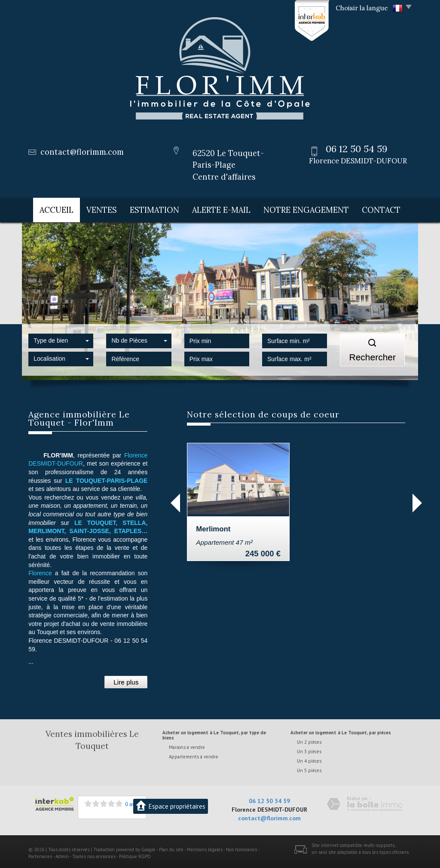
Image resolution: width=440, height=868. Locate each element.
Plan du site (171, 847)
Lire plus (126, 679)
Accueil (55, 209)
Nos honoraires (241, 847)
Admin (62, 853)
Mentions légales (205, 847)
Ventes (105, 209)
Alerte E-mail (228, 209)
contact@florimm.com (82, 152)
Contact (384, 209)
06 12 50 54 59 (269, 798)
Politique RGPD (135, 853)
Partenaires (40, 853)
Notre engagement (310, 209)
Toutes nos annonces (94, 853)
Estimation (161, 209)
